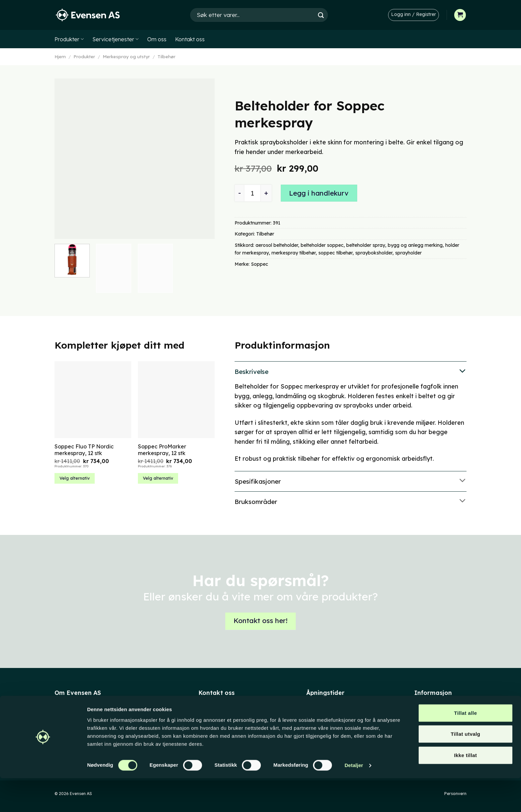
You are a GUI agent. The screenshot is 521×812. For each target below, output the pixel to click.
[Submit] (321, 15)
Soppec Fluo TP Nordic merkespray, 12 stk (84, 450)
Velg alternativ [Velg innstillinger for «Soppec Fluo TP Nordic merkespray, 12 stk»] (75, 478)
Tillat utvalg (466, 768)
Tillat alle (466, 746)
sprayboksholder (374, 253)
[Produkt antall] (252, 193)
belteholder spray (366, 245)
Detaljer (354, 799)
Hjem (60, 57)
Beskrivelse (351, 371)
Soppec (260, 264)
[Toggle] (351, 371)
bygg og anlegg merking (415, 245)
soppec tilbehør (335, 253)
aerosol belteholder (277, 245)
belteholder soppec (322, 245)
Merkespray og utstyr (126, 57)
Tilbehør (166, 57)
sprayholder (408, 253)
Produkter (69, 39)
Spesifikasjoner (351, 481)
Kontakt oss (190, 39)
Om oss (157, 39)
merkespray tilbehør (294, 253)
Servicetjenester (115, 39)
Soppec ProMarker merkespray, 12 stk (162, 450)
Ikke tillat (465, 789)
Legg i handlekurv (319, 193)
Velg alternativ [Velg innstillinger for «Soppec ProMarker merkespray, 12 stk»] (158, 478)
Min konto (426, 710)
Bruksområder (351, 501)
